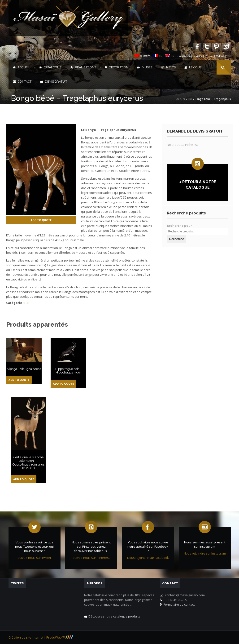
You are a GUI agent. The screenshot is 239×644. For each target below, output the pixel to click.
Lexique (193, 67)
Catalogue (50, 67)
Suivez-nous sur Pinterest (91, 558)
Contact (22, 82)
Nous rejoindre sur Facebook (148, 558)
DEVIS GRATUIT (54, 82)
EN (173, 56)
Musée (145, 67)
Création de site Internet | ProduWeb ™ (41, 637)
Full (190, 99)
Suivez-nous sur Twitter (34, 558)
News (168, 67)
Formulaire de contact (178, 604)
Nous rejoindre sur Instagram (205, 553)
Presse (209, 56)
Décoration (117, 67)
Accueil (21, 67)
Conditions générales (190, 56)
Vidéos (220, 56)
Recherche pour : (180, 226)
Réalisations (83, 67)
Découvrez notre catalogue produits (114, 616)
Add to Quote (41, 220)
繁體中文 (145, 56)
